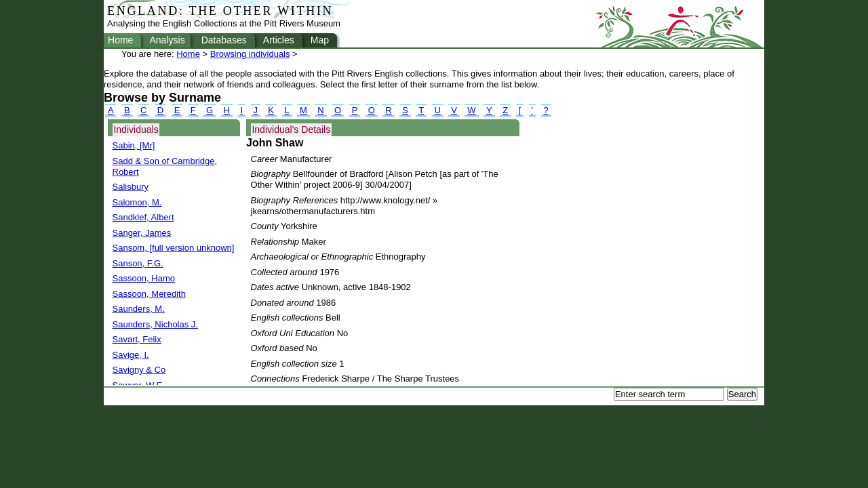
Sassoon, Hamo (144, 278)
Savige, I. (131, 355)
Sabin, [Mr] (134, 145)
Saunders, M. (139, 309)
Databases (224, 40)
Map (320, 40)
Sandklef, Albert (143, 217)
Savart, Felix (137, 339)
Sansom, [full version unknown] (174, 248)
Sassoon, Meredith (149, 294)
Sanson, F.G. (138, 263)
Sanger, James (142, 233)
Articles (279, 40)
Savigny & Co (139, 370)
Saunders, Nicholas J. (155, 324)
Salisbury (131, 187)
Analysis (167, 40)
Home (120, 40)
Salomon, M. (137, 202)
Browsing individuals (250, 54)
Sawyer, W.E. (139, 385)
